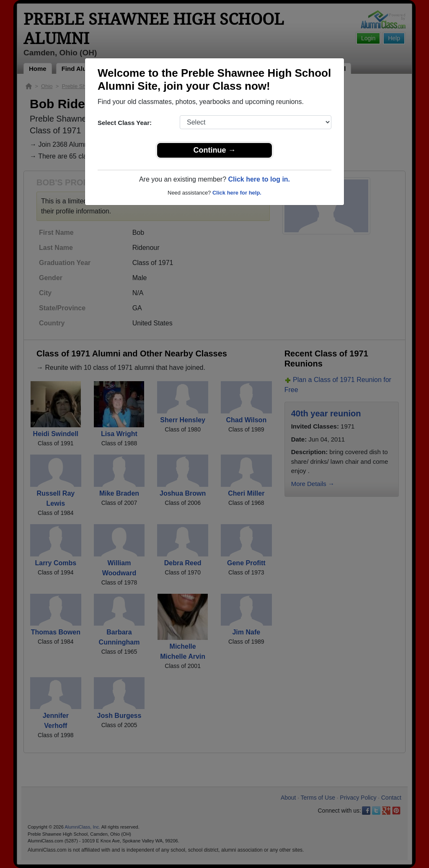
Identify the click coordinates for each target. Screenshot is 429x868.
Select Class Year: (125, 123)
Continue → (215, 150)
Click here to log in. (259, 179)
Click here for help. (237, 193)
